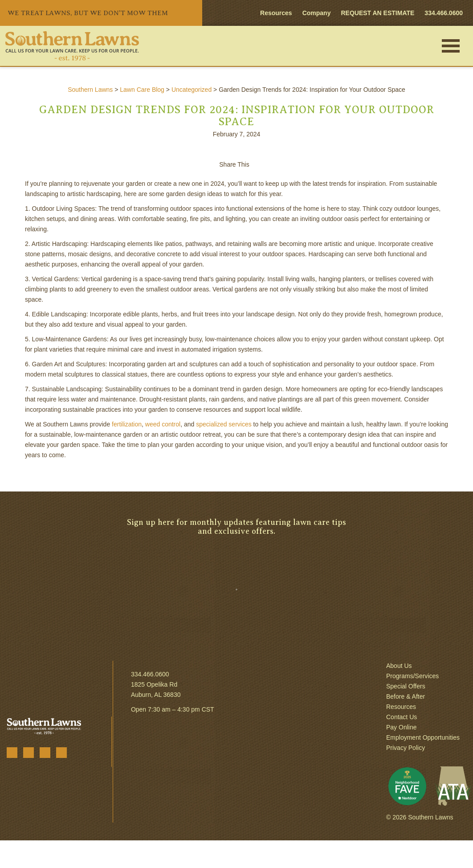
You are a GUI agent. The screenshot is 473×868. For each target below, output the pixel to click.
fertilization (127, 424)
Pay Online (401, 727)
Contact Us (402, 717)
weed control (163, 424)
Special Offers (406, 686)
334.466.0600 (150, 674)
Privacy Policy (406, 748)
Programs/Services (412, 676)
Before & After (406, 696)
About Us (399, 666)
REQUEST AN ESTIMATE (377, 13)
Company (317, 13)
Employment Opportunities (423, 737)
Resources (276, 13)
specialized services (224, 424)
